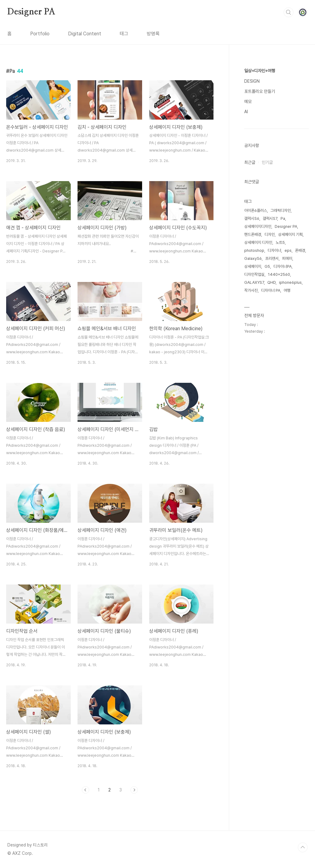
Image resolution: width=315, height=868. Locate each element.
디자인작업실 (254, 274)
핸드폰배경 (253, 234)
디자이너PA (283, 266)
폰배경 (300, 250)
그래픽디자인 (281, 210)
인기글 (267, 162)
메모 (248, 101)
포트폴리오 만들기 (260, 91)
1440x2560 (279, 274)
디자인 (270, 234)
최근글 (250, 162)
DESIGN (252, 81)
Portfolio (40, 34)
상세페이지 (253, 266)
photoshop (254, 250)
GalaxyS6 (253, 258)
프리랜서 (272, 258)
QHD (271, 282)
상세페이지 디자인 (258, 242)
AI (246, 112)
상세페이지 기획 (290, 234)
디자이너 (274, 250)
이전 (86, 790)
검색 (289, 12)
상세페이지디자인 (258, 226)
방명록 (153, 34)
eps (288, 250)
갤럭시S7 (270, 218)
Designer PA (31, 12)
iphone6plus (290, 282)
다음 (134, 790)
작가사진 (251, 290)
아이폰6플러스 (256, 210)
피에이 (287, 258)
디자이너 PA (271, 290)
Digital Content (85, 34)
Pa (283, 218)
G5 (267, 266)
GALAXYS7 (254, 282)
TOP (303, 847)
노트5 (280, 242)
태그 (124, 34)
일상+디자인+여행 (260, 71)
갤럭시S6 (252, 218)
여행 (287, 290)
